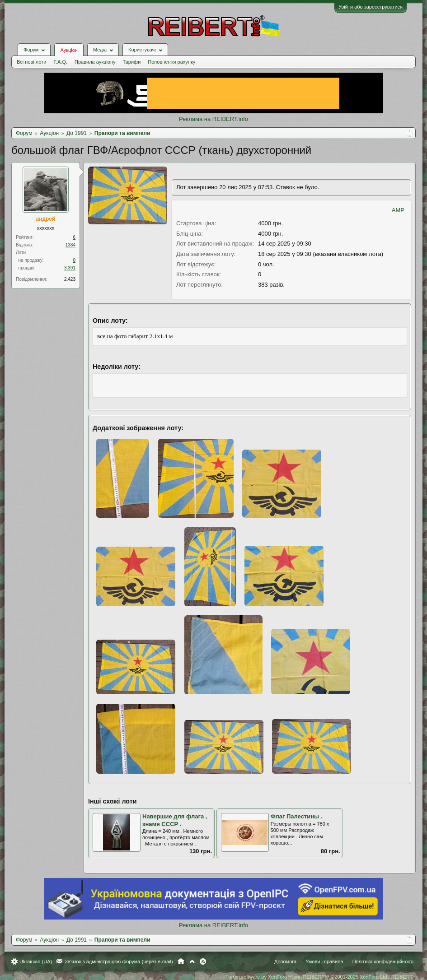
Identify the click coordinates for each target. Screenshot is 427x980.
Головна (181, 961)
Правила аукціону (95, 62)
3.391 (70, 268)
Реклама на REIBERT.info (213, 119)
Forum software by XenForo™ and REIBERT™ (319, 977)
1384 (70, 245)
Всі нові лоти (31, 62)
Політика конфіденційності (383, 961)
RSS (203, 961)
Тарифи (132, 62)
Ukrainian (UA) (36, 961)
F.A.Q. (60, 62)
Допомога (285, 961)
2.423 (70, 279)
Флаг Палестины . (297, 816)
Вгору (192, 961)
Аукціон (69, 50)
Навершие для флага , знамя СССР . (175, 820)
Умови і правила (324, 961)
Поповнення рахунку (171, 62)
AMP (398, 210)
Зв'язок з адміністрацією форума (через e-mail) (119, 961)
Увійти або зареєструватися (371, 7)
